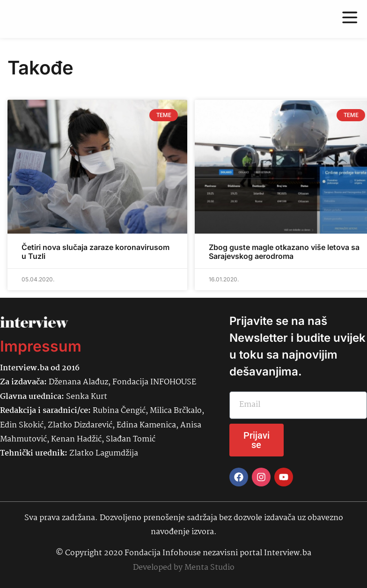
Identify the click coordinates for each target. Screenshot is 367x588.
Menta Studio (209, 568)
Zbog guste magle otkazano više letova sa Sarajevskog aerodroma (284, 252)
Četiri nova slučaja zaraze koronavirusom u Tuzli (95, 252)
